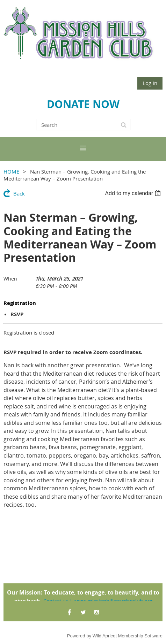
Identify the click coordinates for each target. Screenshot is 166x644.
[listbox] (134, 193)
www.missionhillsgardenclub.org (113, 601)
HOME (11, 171)
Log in (150, 83)
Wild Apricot (105, 636)
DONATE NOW (83, 104)
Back (19, 193)
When (10, 279)
